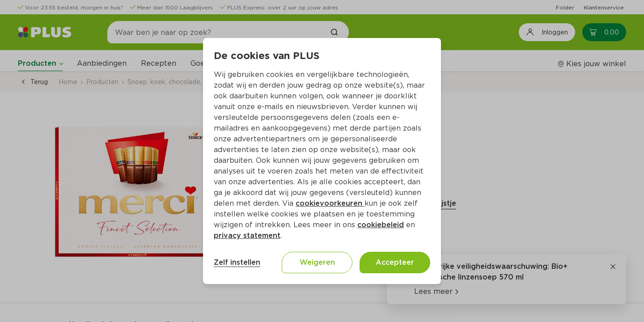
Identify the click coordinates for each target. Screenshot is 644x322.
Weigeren (317, 262)
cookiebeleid (381, 225)
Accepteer (395, 262)
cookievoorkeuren (330, 203)
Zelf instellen (237, 262)
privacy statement (247, 235)
